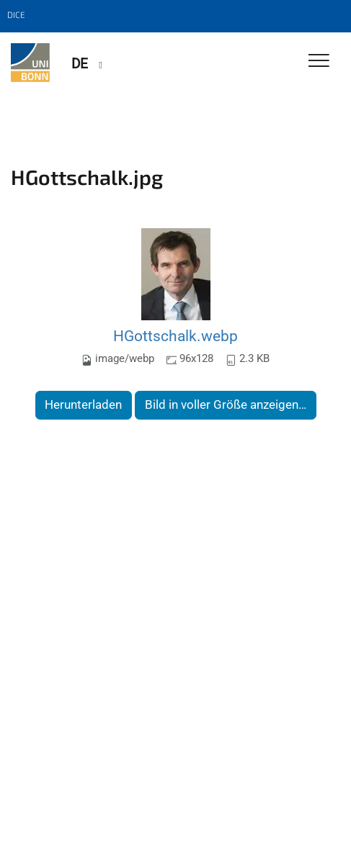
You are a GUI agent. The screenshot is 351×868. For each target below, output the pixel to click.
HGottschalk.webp (175, 336)
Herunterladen (83, 404)
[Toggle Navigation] (319, 62)
